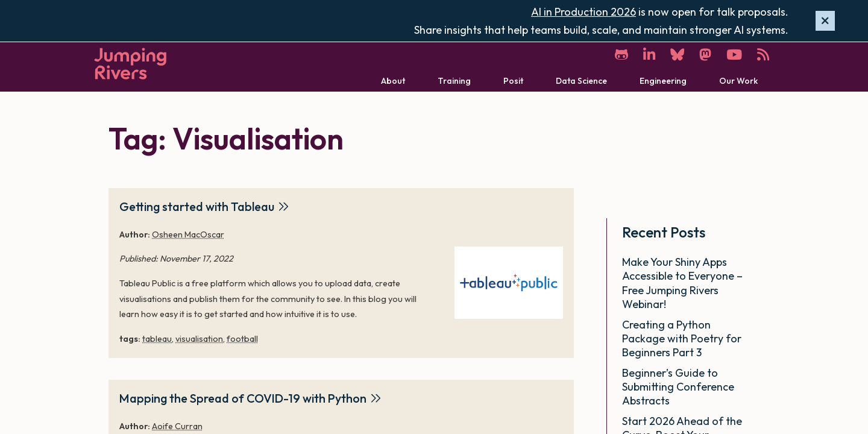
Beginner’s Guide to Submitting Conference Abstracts (678, 387)
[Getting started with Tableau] (509, 283)
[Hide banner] (825, 21)
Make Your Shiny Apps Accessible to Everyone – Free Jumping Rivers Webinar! (682, 283)
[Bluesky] (677, 55)
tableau (157, 339)
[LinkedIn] (649, 55)
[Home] (130, 64)
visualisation (199, 339)
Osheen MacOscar (188, 234)
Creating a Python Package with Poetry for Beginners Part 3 (682, 339)
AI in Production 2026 (583, 12)
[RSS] (763, 55)
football (242, 339)
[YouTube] (734, 55)
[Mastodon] (705, 55)
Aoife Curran (177, 426)
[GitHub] (621, 55)
